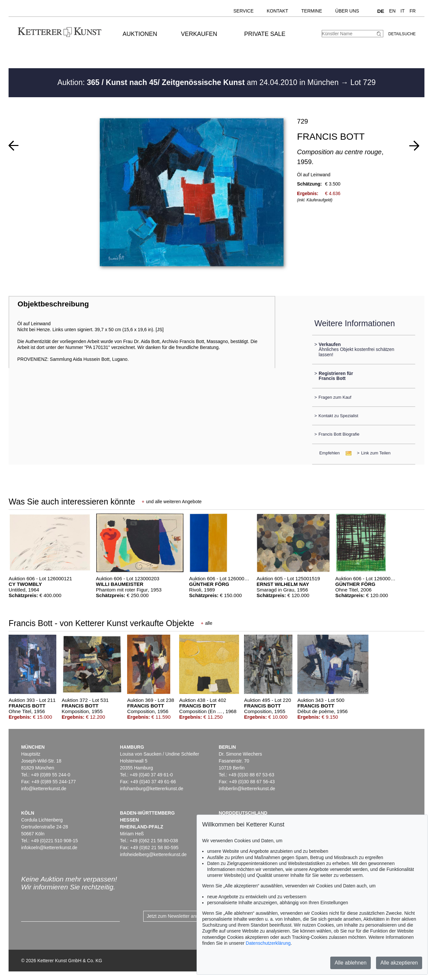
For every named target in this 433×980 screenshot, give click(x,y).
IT (402, 11)
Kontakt (277, 11)
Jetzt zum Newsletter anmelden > (181, 916)
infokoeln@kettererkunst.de (49, 848)
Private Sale (265, 34)
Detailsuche (402, 34)
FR (413, 11)
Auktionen (140, 34)
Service (244, 11)
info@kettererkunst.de (44, 789)
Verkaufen (199, 34)
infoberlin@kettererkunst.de (247, 789)
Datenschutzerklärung (268, 943)
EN (392, 11)
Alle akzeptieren (399, 963)
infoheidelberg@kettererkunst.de (153, 854)
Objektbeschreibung (53, 304)
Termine (312, 11)
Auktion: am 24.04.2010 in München (199, 82)
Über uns (347, 11)
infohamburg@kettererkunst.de (151, 789)
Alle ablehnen (351, 963)
